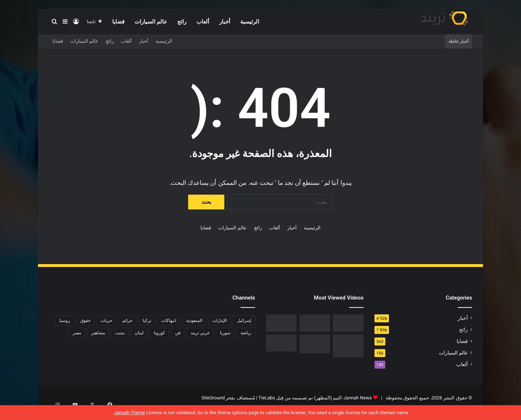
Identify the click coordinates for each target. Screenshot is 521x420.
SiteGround (213, 398)
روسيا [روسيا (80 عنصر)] (65, 321)
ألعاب (203, 22)
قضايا (118, 22)
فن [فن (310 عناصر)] (178, 333)
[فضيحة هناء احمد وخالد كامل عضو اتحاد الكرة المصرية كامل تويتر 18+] (281, 343)
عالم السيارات (151, 22)
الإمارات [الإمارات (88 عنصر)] (220, 321)
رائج (182, 22)
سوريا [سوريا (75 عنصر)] (225, 333)
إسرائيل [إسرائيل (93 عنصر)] (244, 321)
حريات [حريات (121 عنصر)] (106, 321)
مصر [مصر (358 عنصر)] (77, 333)
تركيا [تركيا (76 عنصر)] (147, 321)
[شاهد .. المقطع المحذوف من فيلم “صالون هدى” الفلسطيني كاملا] (315, 323)
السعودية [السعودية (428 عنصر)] (194, 321)
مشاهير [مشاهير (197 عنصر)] (98, 333)
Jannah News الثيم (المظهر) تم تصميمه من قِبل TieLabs (315, 398)
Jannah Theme (129, 413)
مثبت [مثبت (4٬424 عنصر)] (120, 333)
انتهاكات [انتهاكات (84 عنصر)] (169, 321)
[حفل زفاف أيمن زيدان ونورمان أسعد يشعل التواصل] (315, 344)
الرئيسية (250, 22)
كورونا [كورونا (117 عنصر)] (159, 333)
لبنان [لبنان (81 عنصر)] (139, 333)
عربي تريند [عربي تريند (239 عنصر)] (200, 333)
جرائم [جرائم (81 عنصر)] (127, 321)
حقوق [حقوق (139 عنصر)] (85, 321)
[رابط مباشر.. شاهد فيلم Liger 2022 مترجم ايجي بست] (348, 323)
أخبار (225, 22)
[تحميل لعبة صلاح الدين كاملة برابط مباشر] (348, 346)
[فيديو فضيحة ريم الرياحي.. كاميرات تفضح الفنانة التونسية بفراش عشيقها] (281, 323)
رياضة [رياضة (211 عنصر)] (246, 333)
